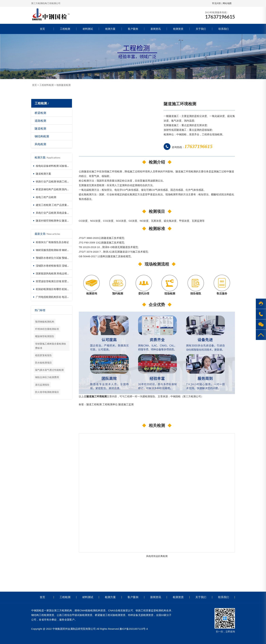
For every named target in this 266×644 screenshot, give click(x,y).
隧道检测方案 (43, 174)
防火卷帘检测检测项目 (47, 392)
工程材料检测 (47, 85)
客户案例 (133, 29)
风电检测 (40, 144)
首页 (42, 29)
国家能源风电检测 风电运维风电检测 (56, 273)
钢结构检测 (42, 136)
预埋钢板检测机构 (45, 322)
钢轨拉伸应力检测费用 (47, 377)
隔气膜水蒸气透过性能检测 (49, 370)
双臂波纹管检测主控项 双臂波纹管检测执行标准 (63, 281)
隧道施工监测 (126, 404)
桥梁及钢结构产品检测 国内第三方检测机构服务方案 (65, 189)
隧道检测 (40, 128)
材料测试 (88, 29)
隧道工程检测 (94, 404)
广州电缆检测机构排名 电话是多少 (55, 297)
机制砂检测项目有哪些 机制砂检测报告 (58, 289)
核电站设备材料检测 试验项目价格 (55, 166)
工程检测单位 (110, 404)
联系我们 (224, 29)
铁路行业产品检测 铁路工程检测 (54, 181)
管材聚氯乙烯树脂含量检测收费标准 (51, 346)
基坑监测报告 (42, 385)
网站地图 (227, 3)
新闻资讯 (156, 29)
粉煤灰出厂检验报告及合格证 (52, 242)
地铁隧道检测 (63, 85)
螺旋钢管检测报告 (45, 336)
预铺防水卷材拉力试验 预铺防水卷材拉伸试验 (62, 258)
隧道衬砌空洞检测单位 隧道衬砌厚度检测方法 (62, 221)
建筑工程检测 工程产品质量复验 (54, 205)
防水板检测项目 (43, 363)
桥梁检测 (40, 113)
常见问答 (216, 3)
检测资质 (178, 29)
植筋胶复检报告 (43, 355)
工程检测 (65, 29)
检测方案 (110, 29)
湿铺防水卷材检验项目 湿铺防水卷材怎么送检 (62, 266)
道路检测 (40, 121)
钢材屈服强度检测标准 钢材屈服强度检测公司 (62, 250)
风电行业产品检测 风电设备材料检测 (56, 213)
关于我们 (201, 29)
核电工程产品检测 (46, 197)
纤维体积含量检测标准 (47, 329)
